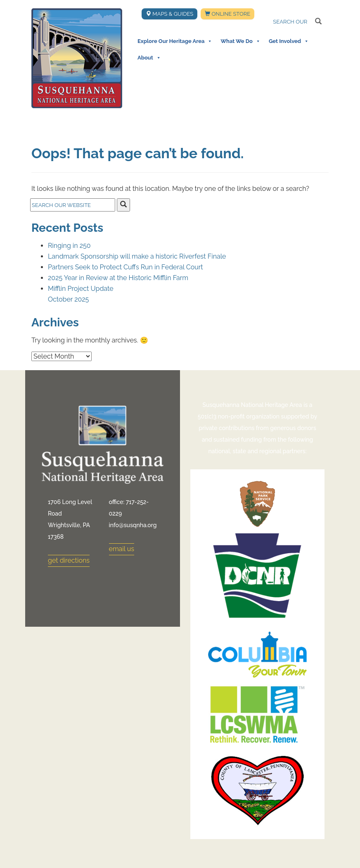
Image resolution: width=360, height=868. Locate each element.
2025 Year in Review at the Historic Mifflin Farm (118, 278)
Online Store (227, 14)
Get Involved (289, 41)
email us (122, 549)
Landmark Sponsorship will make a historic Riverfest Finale (137, 256)
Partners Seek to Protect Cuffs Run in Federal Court (126, 267)
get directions (69, 560)
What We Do (240, 41)
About (149, 58)
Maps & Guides (169, 14)
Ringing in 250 (69, 246)
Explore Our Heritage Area (175, 41)
